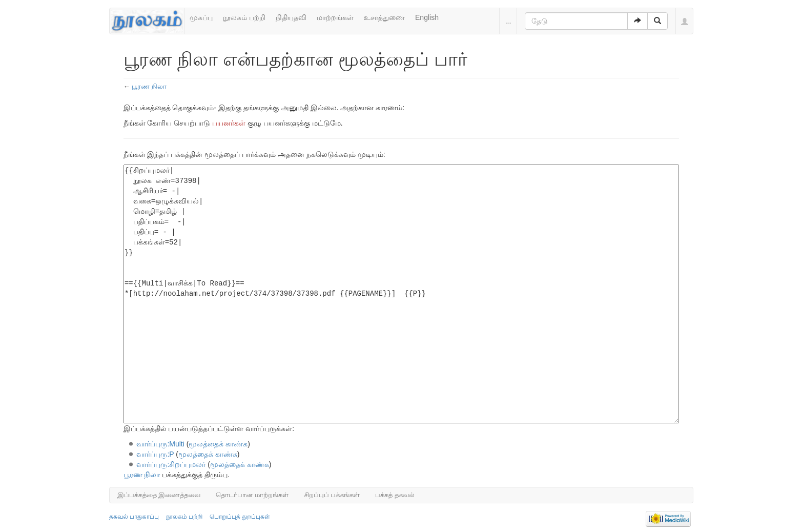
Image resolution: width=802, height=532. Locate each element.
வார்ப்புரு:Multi (160, 444)
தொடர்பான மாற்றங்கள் (252, 495)
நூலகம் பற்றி (244, 17)
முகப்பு (201, 17)
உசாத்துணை (384, 17)
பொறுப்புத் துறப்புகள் (240, 517)
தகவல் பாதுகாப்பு (134, 517)
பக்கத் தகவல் (395, 495)
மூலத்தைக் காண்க (218, 444)
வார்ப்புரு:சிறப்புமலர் (171, 464)
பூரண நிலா (149, 86)
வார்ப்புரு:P (155, 454)
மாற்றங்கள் (335, 17)
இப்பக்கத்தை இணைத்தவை (159, 495)
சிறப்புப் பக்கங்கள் (332, 495)
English (427, 17)
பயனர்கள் (229, 123)
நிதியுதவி (291, 17)
